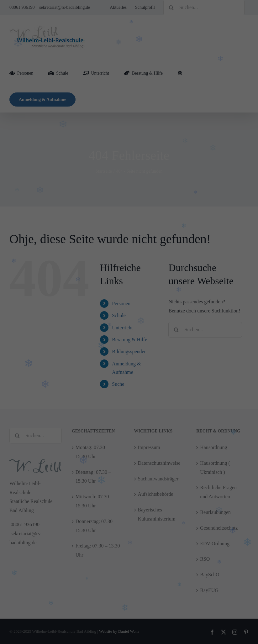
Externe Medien (161, 303)
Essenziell (88, 303)
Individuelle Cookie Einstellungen (129, 366)
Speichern (129, 339)
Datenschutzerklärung (132, 373)
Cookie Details (105, 373)
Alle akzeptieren (129, 321)
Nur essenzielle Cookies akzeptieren (129, 355)
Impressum (156, 373)
